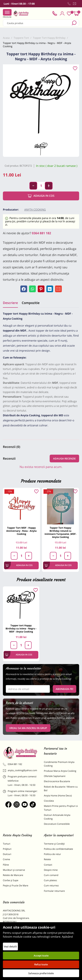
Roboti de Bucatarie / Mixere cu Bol (61, 789)
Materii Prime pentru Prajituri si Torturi (61, 808)
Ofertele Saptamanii (55, 776)
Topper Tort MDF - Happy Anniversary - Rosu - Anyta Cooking (21, 531)
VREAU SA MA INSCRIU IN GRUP (28, 728)
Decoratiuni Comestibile (57, 824)
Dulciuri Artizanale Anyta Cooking (57, 817)
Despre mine (51, 870)
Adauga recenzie (64, 459)
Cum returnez (51, 886)
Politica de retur (52, 854)
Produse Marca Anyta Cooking (60, 771)
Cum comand (51, 875)
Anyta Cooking (35, 210)
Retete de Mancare (13, 875)
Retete (47, 859)
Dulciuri (7, 854)
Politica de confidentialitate (58, 849)
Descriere (10, 303)
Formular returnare (54, 891)
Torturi (7, 844)
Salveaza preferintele (41, 973)
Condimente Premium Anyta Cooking (59, 764)
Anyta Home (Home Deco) (58, 796)
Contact (48, 865)
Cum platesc (51, 880)
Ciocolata (49, 801)
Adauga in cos (41, 196)
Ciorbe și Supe (11, 880)
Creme (6, 859)
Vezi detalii (10, 946)
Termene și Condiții (54, 844)
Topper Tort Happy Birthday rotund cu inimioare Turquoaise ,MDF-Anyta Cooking (60, 532)
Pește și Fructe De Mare (16, 886)
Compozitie (31, 303)
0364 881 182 (42, 233)
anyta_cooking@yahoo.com (20, 770)
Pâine (6, 865)
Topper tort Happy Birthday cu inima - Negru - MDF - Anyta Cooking (21, 629)
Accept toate (41, 956)
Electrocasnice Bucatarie (57, 781)
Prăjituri (7, 849)
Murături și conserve (14, 870)
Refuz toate (41, 964)
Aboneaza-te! (64, 689)
